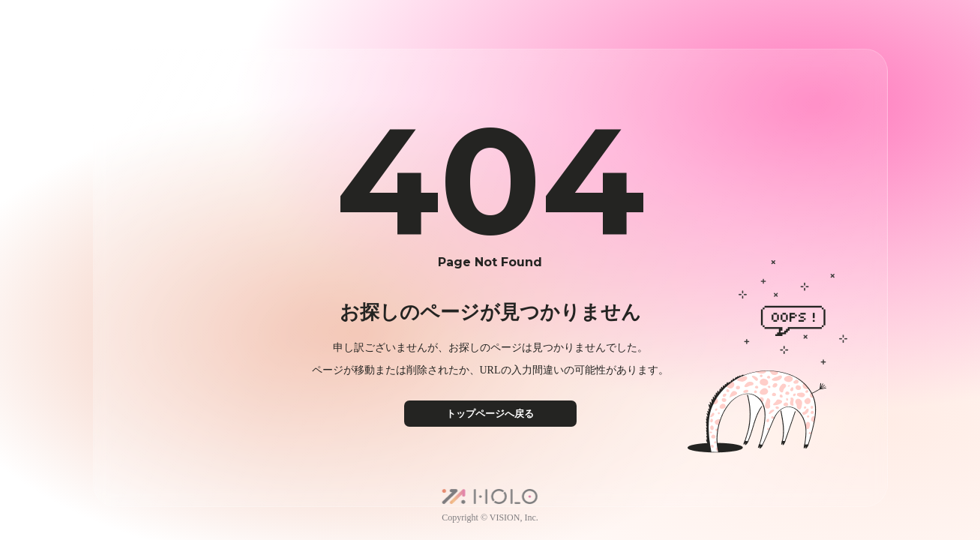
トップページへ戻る (490, 414)
